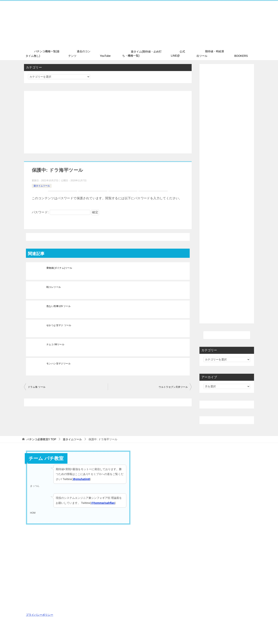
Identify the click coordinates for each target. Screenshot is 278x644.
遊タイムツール (42, 185)
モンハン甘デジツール (58, 363)
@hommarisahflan (103, 502)
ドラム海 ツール (37, 386)
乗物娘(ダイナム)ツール (59, 267)
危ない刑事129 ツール (58, 306)
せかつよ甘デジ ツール (59, 325)
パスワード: (61, 212)
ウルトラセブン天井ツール (173, 386)
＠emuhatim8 (81, 478)
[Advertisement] (108, 122)
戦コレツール (54, 286)
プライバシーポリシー (40, 614)
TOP (41, 439)
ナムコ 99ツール (55, 344)
